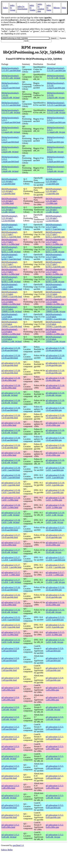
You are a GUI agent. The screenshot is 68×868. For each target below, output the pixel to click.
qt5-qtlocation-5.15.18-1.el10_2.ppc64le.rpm (55, 484)
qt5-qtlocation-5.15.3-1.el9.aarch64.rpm (55, 728)
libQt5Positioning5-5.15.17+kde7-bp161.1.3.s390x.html (10, 242)
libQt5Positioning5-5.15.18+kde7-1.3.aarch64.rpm (54, 181)
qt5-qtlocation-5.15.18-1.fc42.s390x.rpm (55, 454)
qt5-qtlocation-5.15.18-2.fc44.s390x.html (11, 379)
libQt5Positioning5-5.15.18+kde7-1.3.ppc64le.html (10, 191)
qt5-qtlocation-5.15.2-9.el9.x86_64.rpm (55, 836)
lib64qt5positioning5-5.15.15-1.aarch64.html (11, 104)
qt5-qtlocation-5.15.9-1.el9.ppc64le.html (10, 669)
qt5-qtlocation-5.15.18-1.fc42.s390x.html (11, 454)
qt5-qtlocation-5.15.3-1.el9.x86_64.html (10, 757)
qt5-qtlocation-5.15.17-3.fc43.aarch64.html (11, 529)
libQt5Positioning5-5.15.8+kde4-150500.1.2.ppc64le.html (12, 324)
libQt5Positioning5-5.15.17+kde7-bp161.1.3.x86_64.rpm (55, 249)
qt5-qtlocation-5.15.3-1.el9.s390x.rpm (55, 748)
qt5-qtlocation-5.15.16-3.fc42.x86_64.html (11, 611)
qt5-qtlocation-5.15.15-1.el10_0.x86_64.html (11, 641)
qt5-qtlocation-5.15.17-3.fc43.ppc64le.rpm (55, 536)
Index (5, 8)
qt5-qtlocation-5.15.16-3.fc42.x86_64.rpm (55, 611)
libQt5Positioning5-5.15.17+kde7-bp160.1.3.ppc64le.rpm (55, 264)
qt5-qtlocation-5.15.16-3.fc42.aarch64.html (11, 589)
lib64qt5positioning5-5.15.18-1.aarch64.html (11, 69)
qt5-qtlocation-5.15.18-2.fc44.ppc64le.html (11, 364)
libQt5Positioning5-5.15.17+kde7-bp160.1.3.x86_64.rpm (55, 279)
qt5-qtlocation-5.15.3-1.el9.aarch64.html (10, 728)
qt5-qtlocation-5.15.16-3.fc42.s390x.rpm (55, 604)
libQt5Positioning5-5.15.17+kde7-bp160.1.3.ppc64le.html (11, 264)
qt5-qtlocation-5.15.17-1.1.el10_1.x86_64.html (11, 581)
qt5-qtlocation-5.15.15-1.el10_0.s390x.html (11, 633)
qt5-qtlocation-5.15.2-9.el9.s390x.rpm (55, 826)
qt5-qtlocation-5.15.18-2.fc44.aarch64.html (11, 349)
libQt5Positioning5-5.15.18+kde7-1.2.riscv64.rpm (54, 218)
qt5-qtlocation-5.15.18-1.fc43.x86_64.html (11, 431)
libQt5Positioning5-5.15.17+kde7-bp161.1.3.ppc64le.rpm (55, 234)
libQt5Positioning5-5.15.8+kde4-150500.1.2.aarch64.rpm (56, 317)
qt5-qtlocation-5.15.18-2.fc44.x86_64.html (11, 394)
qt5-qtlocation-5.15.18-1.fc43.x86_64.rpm (55, 431)
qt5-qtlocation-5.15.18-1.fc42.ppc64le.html (11, 446)
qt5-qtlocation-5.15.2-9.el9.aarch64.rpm (55, 806)
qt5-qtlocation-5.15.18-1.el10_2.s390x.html (11, 499)
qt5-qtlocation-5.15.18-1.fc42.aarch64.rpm (55, 439)
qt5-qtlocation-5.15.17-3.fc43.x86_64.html (11, 551)
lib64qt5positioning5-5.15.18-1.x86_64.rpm (56, 77)
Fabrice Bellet (7, 850)
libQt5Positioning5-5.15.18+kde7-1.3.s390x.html (10, 201)
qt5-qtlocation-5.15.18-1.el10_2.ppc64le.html (11, 484)
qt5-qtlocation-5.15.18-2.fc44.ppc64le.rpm (55, 364)
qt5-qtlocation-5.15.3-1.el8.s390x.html (10, 787)
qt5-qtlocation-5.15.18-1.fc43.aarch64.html (11, 409)
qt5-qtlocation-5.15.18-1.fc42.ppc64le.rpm (55, 446)
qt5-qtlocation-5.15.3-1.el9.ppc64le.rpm (55, 738)
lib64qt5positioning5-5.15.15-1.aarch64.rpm (56, 104)
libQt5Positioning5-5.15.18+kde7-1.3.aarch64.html (10, 181)
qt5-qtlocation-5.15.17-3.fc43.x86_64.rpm (55, 551)
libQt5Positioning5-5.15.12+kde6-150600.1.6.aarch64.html (12, 287)
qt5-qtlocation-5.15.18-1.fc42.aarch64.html (11, 439)
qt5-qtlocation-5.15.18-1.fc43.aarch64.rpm (55, 409)
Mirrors (57, 8)
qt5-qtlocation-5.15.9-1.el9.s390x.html (10, 689)
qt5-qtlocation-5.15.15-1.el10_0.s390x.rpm (55, 633)
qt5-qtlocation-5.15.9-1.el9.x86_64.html (10, 708)
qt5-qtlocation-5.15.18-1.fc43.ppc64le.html (11, 417)
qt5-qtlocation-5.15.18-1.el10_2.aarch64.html (11, 469)
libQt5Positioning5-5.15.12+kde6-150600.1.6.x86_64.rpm (55, 309)
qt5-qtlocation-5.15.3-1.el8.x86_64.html (10, 797)
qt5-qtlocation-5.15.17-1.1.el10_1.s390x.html (11, 574)
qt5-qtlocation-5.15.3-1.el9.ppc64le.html (10, 738)
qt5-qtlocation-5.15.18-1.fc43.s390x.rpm (55, 424)
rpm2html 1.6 (18, 845)
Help (64, 8)
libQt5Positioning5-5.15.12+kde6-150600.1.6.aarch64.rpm (56, 287)
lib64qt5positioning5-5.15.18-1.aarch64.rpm (56, 69)
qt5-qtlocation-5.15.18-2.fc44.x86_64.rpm (55, 394)
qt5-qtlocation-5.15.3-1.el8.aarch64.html (10, 767)
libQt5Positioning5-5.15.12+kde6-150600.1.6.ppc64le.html (12, 294)
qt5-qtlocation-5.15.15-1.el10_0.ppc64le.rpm (55, 626)
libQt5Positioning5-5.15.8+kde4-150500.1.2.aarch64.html (12, 317)
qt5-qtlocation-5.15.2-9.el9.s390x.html (10, 826)
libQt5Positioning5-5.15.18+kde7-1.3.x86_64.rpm (54, 210)
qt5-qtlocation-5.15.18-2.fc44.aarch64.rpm (55, 349)
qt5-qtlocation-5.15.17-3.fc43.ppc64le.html (11, 536)
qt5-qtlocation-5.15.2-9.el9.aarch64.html (10, 806)
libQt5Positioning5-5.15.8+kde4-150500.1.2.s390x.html (11, 332)
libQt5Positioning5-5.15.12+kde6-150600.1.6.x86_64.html (11, 309)
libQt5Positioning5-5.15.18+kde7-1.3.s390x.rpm (54, 201)
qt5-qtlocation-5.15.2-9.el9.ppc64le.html (10, 816)
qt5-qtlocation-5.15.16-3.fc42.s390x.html (11, 604)
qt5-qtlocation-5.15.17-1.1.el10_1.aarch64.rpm (55, 559)
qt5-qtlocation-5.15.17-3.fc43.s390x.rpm (55, 544)
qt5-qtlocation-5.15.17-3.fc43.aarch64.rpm (55, 529)
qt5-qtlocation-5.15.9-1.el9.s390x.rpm (55, 689)
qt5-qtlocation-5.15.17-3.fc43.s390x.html (11, 544)
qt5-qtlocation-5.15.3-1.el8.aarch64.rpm (55, 767)
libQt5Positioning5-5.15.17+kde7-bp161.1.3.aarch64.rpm (55, 227)
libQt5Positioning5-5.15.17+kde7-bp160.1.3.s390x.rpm (54, 272)
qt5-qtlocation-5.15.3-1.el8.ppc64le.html (10, 777)
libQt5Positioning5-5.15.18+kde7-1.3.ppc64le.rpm (54, 191)
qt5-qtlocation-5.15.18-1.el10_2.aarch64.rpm (55, 469)
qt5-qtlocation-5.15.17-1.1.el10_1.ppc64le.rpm (55, 566)
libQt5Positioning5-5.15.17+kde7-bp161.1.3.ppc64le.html (11, 234)
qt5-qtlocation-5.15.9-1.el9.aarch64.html (10, 650)
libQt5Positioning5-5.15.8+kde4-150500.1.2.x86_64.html (11, 339)
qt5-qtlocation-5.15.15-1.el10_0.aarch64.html (11, 618)
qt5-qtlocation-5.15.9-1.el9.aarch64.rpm (55, 650)
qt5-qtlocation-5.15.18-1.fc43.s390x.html (11, 424)
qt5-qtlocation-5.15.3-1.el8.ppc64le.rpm (55, 777)
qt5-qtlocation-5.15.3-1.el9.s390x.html (10, 748)
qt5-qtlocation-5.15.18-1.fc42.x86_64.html (11, 461)
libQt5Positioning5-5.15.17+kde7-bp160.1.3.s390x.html (10, 272)
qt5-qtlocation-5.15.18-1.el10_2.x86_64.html (11, 514)
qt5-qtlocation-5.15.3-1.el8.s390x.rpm (55, 787)
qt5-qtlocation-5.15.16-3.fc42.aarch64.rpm (55, 589)
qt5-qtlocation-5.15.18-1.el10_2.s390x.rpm (55, 499)
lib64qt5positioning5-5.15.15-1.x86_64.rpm (56, 111)
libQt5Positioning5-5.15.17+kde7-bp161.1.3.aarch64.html (11, 227)
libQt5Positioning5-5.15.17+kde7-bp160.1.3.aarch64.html (11, 257)
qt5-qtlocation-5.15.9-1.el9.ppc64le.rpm (55, 669)
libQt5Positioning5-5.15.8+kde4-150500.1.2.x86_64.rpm (55, 339)
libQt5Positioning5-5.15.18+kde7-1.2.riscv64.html (10, 218)
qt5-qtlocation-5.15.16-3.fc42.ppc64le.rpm (55, 596)
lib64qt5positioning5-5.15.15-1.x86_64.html (11, 111)
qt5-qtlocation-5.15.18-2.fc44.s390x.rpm (55, 379)
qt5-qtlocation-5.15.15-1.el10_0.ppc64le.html (11, 626)
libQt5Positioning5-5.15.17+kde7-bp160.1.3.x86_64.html (11, 279)
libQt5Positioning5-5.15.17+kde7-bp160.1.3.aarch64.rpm (55, 257)
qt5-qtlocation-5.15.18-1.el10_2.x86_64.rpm (55, 514)
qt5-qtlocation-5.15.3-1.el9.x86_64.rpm (55, 757)
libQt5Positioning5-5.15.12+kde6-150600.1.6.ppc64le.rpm (56, 294)
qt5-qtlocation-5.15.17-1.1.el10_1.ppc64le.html (11, 566)
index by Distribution (22, 8)
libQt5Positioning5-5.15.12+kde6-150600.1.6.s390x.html (11, 302)
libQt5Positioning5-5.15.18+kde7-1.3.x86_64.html (10, 210)
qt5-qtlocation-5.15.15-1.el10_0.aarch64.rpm (55, 618)
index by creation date (41, 8)
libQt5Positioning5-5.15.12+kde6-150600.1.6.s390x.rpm (55, 302)
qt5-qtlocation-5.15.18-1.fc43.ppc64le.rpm (55, 417)
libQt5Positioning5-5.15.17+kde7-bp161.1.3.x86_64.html (11, 249)
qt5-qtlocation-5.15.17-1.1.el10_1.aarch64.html (11, 559)
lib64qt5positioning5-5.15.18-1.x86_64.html (11, 77)
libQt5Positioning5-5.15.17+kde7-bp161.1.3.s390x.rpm (54, 242)
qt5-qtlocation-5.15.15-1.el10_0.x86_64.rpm (55, 641)
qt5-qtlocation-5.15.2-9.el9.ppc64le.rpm (55, 816)
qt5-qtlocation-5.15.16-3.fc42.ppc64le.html (11, 596)
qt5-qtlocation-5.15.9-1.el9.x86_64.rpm (55, 708)
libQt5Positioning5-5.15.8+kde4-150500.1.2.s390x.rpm (55, 332)
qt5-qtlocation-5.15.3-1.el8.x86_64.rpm (55, 797)
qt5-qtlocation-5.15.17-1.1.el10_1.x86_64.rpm (55, 581)
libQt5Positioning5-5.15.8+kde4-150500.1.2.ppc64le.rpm (56, 324)
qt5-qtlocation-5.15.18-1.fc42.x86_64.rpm (55, 461)
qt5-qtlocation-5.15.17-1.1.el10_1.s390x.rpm (55, 574)
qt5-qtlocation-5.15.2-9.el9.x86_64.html (10, 836)
